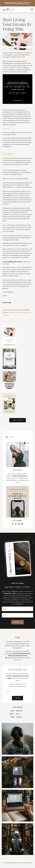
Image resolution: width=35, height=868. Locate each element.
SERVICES (19, 711)
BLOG (18, 714)
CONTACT (19, 717)
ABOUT (12, 714)
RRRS (13, 717)
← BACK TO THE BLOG (17, 420)
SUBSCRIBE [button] (17, 698)
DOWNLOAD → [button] (17, 622)
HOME (12, 711)
